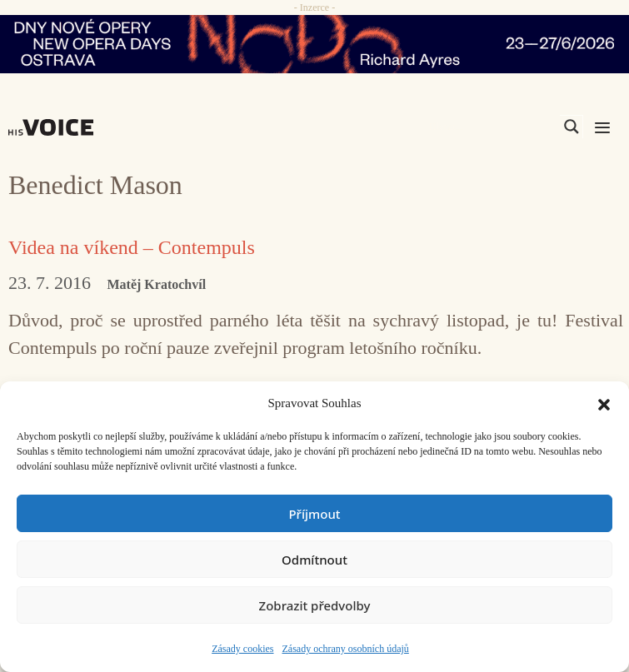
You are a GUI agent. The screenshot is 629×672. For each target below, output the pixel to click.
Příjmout (314, 514)
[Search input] (492, 127)
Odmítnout (314, 560)
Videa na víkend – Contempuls (132, 247)
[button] (604, 403)
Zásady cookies (242, 649)
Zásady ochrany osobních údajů (346, 649)
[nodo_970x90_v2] (314, 44)
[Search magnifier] (572, 127)
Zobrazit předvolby (315, 605)
